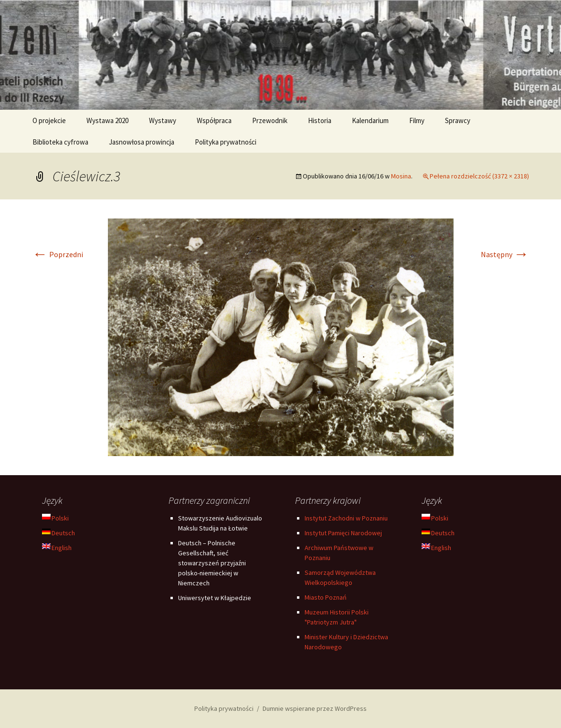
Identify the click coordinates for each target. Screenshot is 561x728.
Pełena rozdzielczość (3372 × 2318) (479, 176)
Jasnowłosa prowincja (142, 142)
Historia (320, 120)
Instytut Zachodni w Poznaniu (346, 518)
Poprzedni (58, 254)
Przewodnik (270, 120)
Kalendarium (370, 120)
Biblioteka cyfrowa (60, 142)
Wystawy (163, 120)
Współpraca (214, 120)
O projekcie (49, 120)
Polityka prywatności (226, 142)
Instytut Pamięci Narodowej (343, 533)
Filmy (417, 120)
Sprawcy (458, 120)
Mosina (401, 176)
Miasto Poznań (326, 597)
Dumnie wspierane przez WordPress (315, 708)
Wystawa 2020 (107, 120)
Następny (505, 254)
